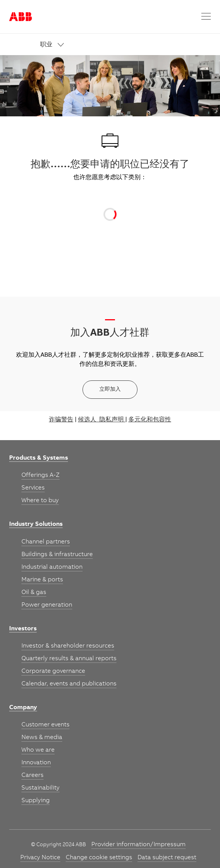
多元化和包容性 (150, 420)
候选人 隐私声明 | (102, 420)
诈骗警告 (61, 420)
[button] (206, 17)
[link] (126, 45)
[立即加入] (110, 390)
